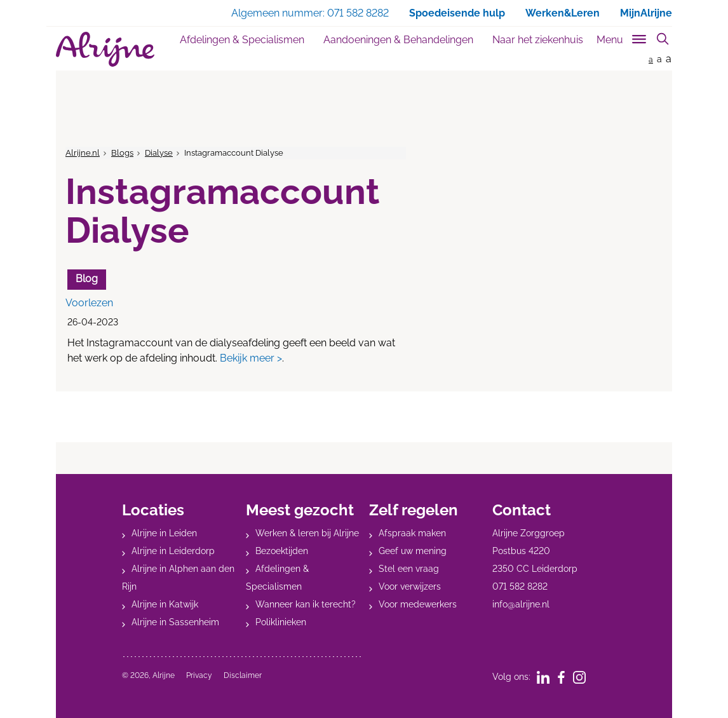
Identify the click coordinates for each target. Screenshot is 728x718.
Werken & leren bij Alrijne (307, 533)
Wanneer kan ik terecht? (306, 604)
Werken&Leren (563, 13)
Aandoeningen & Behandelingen (398, 40)
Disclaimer (243, 675)
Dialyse (159, 153)
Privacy (199, 675)
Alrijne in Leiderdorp (173, 551)
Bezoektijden (282, 551)
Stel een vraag (409, 569)
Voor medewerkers (418, 604)
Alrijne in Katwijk (165, 604)
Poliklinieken (281, 622)
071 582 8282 (520, 586)
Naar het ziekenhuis (538, 40)
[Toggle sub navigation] (622, 37)
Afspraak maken (412, 533)
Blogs (122, 153)
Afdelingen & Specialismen (242, 40)
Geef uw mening (413, 551)
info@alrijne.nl (521, 604)
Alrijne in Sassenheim (175, 622)
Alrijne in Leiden (164, 533)
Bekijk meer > (251, 358)
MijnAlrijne (646, 13)
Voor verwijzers (410, 586)
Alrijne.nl (83, 153)
